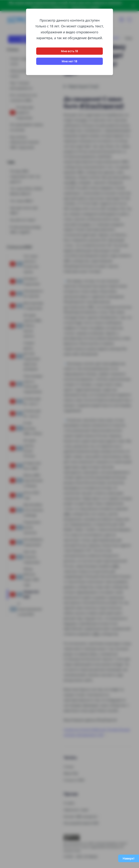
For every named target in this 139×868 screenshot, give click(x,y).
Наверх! (129, 858)
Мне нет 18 (69, 61)
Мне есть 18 (69, 51)
